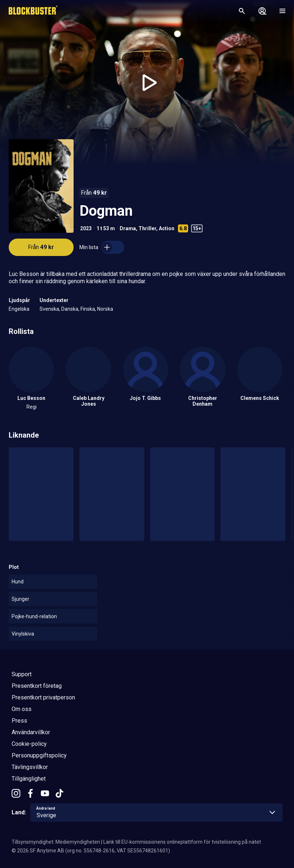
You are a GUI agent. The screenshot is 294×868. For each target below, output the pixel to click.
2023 (86, 228)
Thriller (147, 228)
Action (167, 228)
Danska (70, 309)
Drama (128, 228)
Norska (105, 309)
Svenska (49, 309)
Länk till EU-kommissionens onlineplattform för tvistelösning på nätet (182, 842)
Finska (88, 309)
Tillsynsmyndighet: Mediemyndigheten (56, 842)
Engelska (19, 309)
